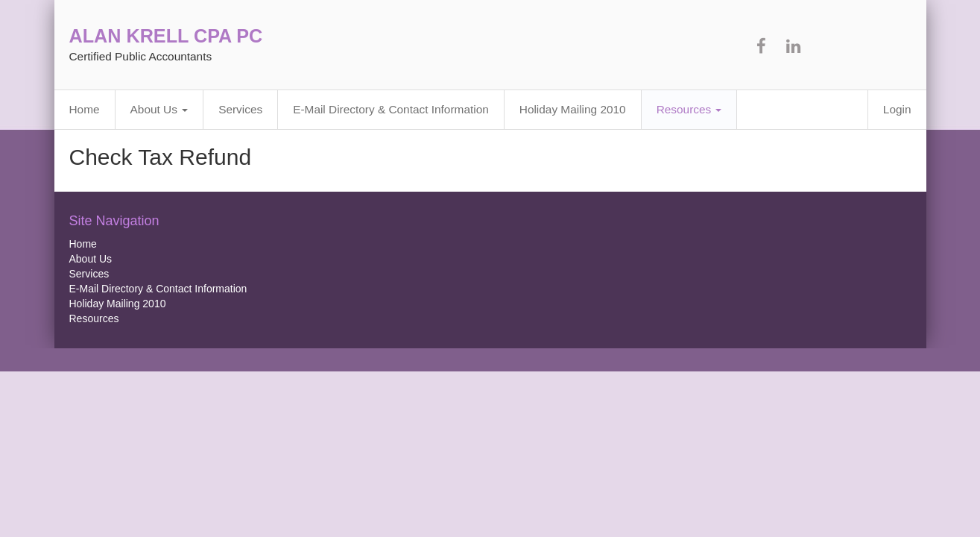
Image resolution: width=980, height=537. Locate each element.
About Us (159, 109)
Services (240, 109)
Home (85, 109)
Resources (689, 109)
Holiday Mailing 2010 (573, 109)
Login (897, 109)
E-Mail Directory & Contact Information (391, 109)
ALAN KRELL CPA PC (166, 36)
